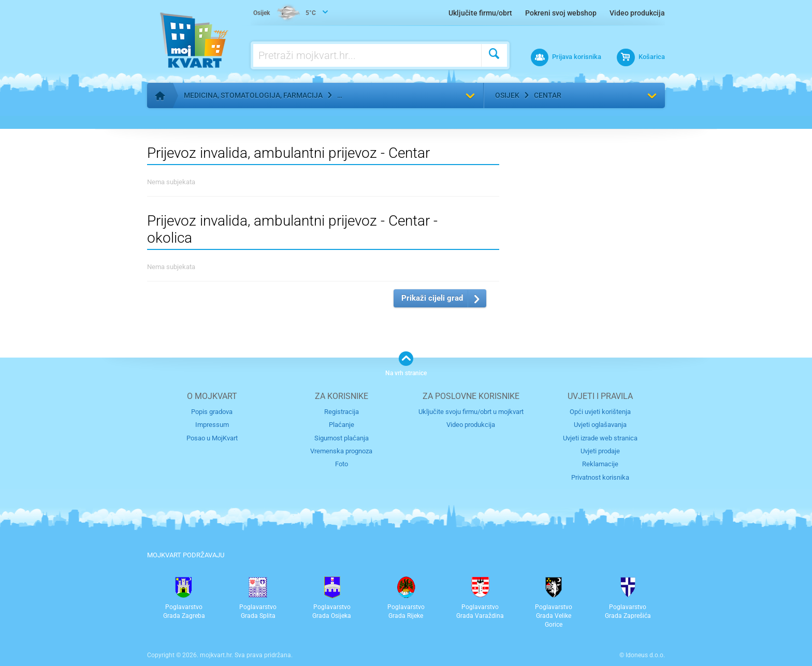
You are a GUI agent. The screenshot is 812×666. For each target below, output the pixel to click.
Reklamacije (600, 464)
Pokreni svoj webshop (561, 13)
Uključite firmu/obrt (480, 13)
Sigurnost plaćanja (342, 438)
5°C (285, 13)
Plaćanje (342, 425)
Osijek (507, 95)
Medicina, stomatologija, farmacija (253, 95)
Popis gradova (212, 412)
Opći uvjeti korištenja (600, 412)
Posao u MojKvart (212, 438)
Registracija (342, 412)
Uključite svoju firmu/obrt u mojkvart (471, 412)
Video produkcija (637, 13)
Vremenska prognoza (341, 451)
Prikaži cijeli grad (432, 298)
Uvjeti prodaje (600, 451)
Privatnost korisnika (600, 477)
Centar (548, 95)
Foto (342, 464)
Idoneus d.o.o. (645, 655)
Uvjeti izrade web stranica (600, 438)
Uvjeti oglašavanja (600, 425)
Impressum (212, 425)
